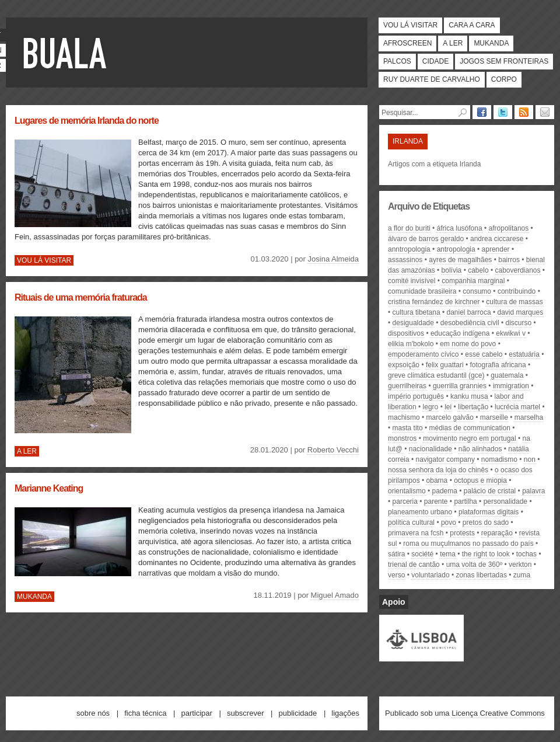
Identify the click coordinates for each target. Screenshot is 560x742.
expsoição (404, 365)
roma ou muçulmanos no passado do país (468, 544)
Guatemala (507, 375)
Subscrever (246, 713)
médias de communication (469, 428)
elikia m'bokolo (411, 344)
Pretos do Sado (486, 522)
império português (416, 396)
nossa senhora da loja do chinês (438, 470)
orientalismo (407, 491)
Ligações (345, 713)
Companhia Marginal (473, 281)
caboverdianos (517, 270)
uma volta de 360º (474, 565)
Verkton (520, 565)
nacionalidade (430, 449)
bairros (509, 260)
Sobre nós (93, 713)
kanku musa (469, 396)
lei (448, 407)
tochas (526, 554)
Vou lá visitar (410, 25)
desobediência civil (470, 323)
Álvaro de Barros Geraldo (426, 239)
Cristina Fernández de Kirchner (434, 302)
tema (448, 554)
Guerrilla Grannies (460, 386)
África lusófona (460, 228)
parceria (405, 501)
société (422, 554)
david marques (520, 312)
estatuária (524, 354)
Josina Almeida (333, 259)
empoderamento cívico (423, 354)
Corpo (504, 79)
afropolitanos (509, 228)
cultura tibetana (416, 312)
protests (462, 533)
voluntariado (430, 575)
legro (431, 407)
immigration (511, 386)
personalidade (505, 501)
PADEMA (445, 491)
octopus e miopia (480, 480)
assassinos (405, 260)
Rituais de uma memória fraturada (81, 297)
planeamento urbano (420, 512)
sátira (396, 554)
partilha (465, 501)
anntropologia (409, 249)
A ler (453, 43)
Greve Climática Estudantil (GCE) (436, 375)
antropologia (456, 249)
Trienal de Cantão (414, 565)
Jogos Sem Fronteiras (504, 61)
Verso (396, 575)
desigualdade (413, 323)
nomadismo (499, 459)
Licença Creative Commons (498, 713)
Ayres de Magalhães (460, 260)
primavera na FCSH (416, 533)
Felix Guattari (445, 365)
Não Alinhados (480, 449)
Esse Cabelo (484, 354)
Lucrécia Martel (517, 407)
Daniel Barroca (469, 312)
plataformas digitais (489, 512)
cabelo (478, 270)
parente (436, 501)
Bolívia (452, 270)
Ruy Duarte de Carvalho (432, 79)
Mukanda (491, 43)
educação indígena (460, 333)
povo (449, 522)
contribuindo (517, 291)
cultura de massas (514, 302)
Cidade (435, 61)
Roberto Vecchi (333, 450)
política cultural (411, 522)
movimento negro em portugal (469, 438)
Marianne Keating (49, 488)
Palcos (397, 61)
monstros (402, 438)
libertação (473, 407)
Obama (437, 480)
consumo (477, 291)
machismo (404, 417)
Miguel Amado (335, 595)
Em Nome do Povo (468, 344)
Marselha (529, 417)
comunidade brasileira (422, 291)
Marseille (494, 417)
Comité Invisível (412, 281)
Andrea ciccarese (497, 239)
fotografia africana (498, 365)
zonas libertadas (482, 575)
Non (530, 459)
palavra (533, 491)
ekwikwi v (511, 333)
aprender (496, 249)
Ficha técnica (145, 713)
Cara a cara (472, 25)
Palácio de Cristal (490, 491)
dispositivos (406, 333)
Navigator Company (445, 459)
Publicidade (298, 713)
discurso (518, 323)
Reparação (497, 533)
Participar (196, 713)
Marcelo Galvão (450, 417)
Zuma (522, 575)
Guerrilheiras (407, 386)
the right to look (486, 554)
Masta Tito (408, 428)
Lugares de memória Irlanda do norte (87, 121)
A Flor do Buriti (409, 228)
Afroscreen (407, 43)
